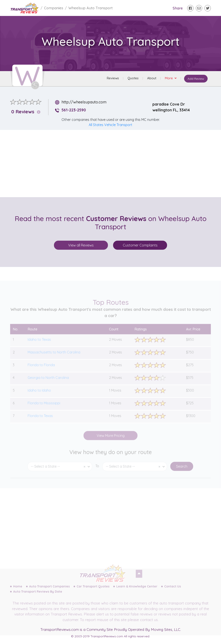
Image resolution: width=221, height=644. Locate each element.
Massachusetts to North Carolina (54, 356)
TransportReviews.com (60, 629)
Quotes (133, 78)
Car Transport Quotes (93, 590)
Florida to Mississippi (44, 407)
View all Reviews (81, 245)
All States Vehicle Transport (110, 125)
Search (182, 470)
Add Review (196, 79)
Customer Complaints (140, 245)
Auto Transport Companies (49, 590)
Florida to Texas (40, 419)
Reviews (113, 78)
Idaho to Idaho (39, 394)
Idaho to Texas (39, 343)
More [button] (169, 78)
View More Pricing (111, 439)
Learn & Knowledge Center (137, 590)
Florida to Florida (41, 368)
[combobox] (60, 470)
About (152, 78)
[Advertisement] (114, 164)
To (97, 469)
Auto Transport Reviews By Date (38, 595)
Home (18, 590)
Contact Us (173, 590)
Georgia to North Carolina (48, 381)
